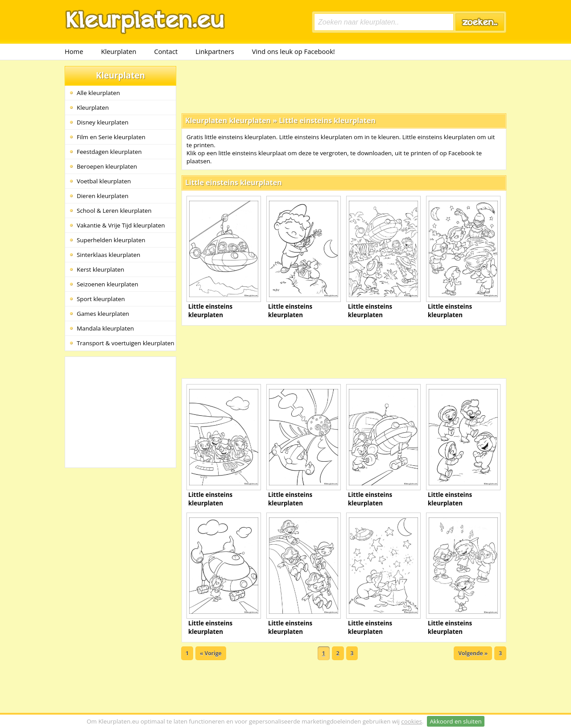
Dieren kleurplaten (103, 196)
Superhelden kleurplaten (111, 240)
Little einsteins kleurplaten (327, 120)
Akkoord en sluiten (455, 721)
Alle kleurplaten (98, 93)
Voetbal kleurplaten (104, 181)
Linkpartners (215, 51)
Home (74, 51)
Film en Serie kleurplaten (111, 137)
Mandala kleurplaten (105, 328)
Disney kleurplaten (103, 122)
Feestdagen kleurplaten (109, 152)
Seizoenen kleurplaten (108, 284)
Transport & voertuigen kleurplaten (126, 343)
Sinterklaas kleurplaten (108, 255)
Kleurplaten (118, 51)
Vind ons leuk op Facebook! (294, 51)
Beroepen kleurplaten (107, 166)
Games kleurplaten (103, 314)
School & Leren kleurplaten (114, 211)
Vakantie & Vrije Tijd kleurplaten (121, 225)
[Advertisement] (344, 86)
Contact (166, 51)
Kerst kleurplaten (100, 269)
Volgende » (473, 653)
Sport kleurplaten (101, 299)
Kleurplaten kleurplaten (228, 120)
